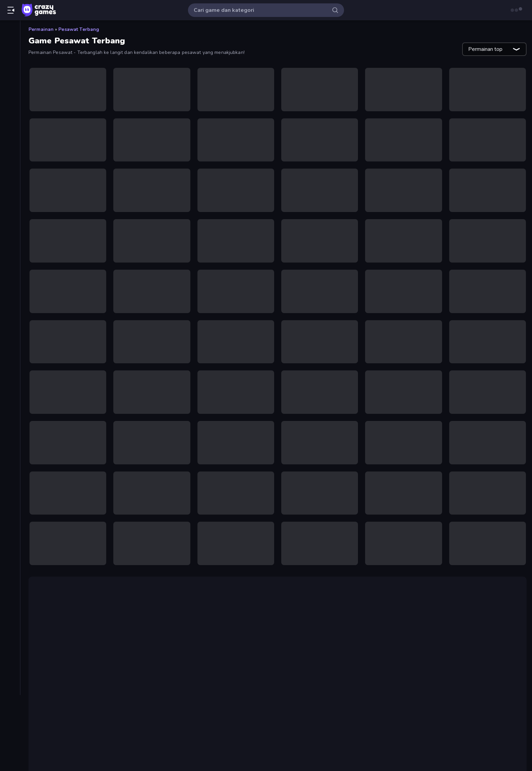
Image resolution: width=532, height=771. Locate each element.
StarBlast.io (305, 672)
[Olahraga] (10, 337)
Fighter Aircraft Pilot (346, 599)
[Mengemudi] (10, 303)
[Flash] (10, 187)
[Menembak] (10, 280)
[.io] (10, 210)
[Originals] (10, 89)
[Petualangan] (10, 360)
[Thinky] (10, 406)
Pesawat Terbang (79, 29)
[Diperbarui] (10, 78)
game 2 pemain (60, 680)
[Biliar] (10, 141)
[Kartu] (10, 233)
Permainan (41, 29)
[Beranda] (10, 32)
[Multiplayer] (10, 101)
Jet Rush (480, 716)
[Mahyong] (10, 245)
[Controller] (10, 176)
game (147, 680)
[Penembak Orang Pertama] (10, 349)
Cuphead (50, 716)
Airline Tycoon (91, 615)
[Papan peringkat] (10, 112)
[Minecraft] (10, 314)
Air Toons (158, 659)
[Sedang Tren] (10, 66)
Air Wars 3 (366, 651)
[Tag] (10, 424)
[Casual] (10, 164)
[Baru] (10, 55)
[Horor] (10, 199)
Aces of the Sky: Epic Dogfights (163, 623)
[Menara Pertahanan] (10, 268)
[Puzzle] (10, 372)
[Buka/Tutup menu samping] (11, 10)
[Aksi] (10, 130)
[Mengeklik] (10, 291)
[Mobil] (10, 326)
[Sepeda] (10, 395)
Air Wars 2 (274, 607)
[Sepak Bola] (10, 383)
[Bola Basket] (10, 153)
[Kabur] (10, 222)
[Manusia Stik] (10, 256)
